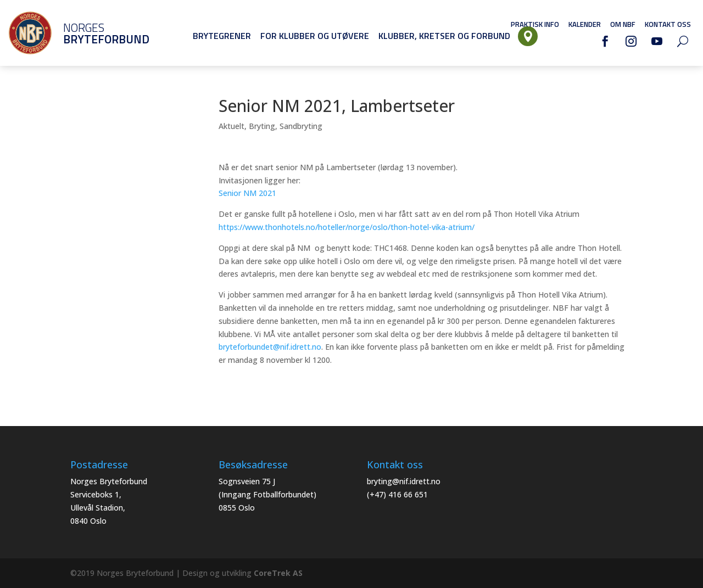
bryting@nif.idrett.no (404, 481)
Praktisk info (535, 24)
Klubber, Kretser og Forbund (444, 36)
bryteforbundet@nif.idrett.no (270, 347)
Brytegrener (222, 36)
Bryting (262, 126)
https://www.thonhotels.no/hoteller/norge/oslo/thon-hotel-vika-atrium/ (347, 227)
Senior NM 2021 (247, 193)
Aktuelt (231, 126)
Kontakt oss (668, 24)
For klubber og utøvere (315, 36)
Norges (91, 33)
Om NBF (623, 24)
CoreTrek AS (278, 573)
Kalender (585, 24)
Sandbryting (301, 126)
